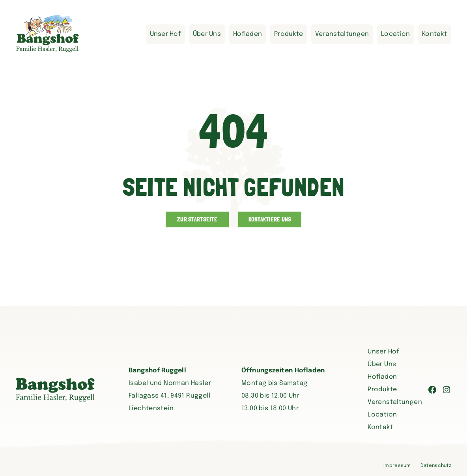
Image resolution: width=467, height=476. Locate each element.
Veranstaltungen (342, 34)
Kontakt (434, 34)
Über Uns (207, 34)
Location (395, 34)
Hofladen (248, 34)
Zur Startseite (197, 219)
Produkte (289, 34)
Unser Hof (165, 34)
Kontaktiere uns (270, 219)
